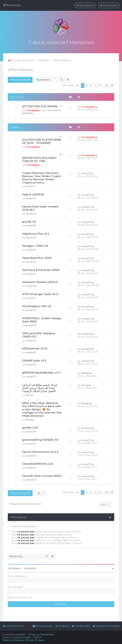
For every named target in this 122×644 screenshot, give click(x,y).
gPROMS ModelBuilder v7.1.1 (42, 372)
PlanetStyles (47, 634)
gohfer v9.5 (30, 427)
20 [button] (107, 85)
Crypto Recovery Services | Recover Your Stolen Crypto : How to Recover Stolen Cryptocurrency (42, 177)
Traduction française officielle (18, 640)
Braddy (85, 373)
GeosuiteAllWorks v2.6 (38, 463)
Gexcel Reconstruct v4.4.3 (40, 451)
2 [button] (87, 85)
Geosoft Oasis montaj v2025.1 (42, 475)
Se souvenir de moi (21, 597)
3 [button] (91, 85)
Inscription (30, 568)
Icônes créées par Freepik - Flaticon (22, 637)
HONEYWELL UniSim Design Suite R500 (42, 319)
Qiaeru (41, 640)
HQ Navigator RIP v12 (37, 306)
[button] (77, 85)
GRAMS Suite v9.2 (34, 360)
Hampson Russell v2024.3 (40, 282)
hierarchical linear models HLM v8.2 (40, 208)
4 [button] (95, 85)
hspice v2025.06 (33, 194)
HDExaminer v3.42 (35, 348)
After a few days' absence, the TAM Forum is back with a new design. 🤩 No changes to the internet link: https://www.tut (42, 409)
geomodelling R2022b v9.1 (40, 439)
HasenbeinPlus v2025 (37, 257)
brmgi (30, 395)
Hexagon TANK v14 (35, 245)
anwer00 (31, 198)
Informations (20, 69)
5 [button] (100, 85)
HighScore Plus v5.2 (36, 233)
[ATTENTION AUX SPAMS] (40, 106)
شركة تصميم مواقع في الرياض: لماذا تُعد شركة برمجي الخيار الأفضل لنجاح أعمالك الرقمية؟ (40, 387)
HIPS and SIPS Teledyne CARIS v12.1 (39, 334)
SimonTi (31, 186)
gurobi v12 (29, 221)
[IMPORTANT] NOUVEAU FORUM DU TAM (39, 159)
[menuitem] (109, 5)
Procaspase (33, 110)
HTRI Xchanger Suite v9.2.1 (41, 294)
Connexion (14, 568)
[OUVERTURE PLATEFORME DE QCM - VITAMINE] (42, 141)
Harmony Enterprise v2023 (41, 269)
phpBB (20, 634)
